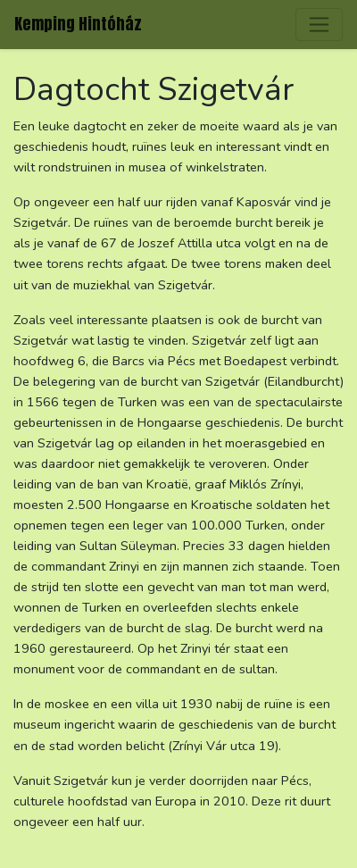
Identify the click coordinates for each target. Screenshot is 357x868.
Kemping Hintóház (78, 24)
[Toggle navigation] (319, 25)
